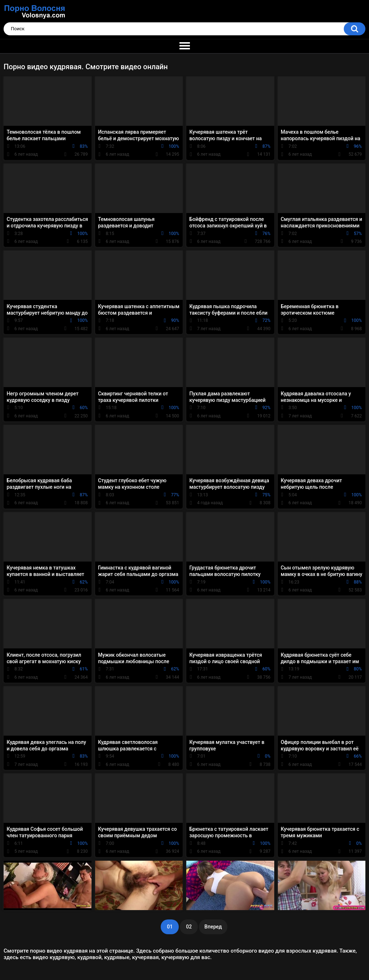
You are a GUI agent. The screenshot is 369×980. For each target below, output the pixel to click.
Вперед (213, 927)
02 (189, 927)
